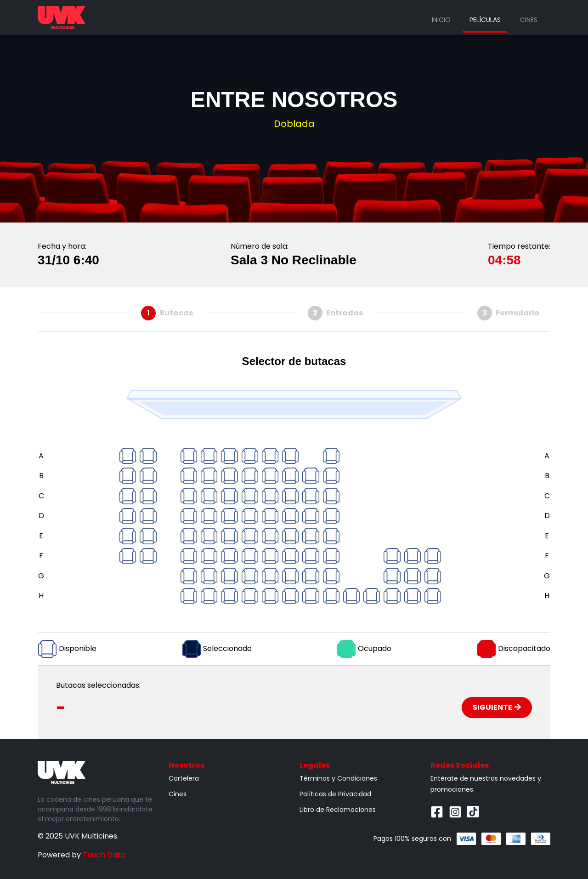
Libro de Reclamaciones (338, 810)
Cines (529, 20)
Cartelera (184, 778)
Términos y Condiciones (338, 778)
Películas (485, 20)
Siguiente (497, 707)
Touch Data (104, 855)
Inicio (441, 20)
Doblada (294, 124)
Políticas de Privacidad (335, 794)
